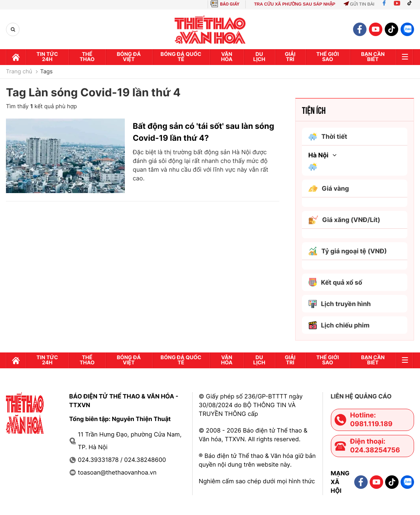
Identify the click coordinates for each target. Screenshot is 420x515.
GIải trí (290, 57)
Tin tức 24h (47, 57)
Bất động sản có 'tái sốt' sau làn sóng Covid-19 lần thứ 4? (203, 132)
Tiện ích (314, 110)
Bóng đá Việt (129, 57)
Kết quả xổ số (335, 282)
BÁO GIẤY (230, 4)
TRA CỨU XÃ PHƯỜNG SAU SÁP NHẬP (295, 4)
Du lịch (259, 57)
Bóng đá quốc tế (181, 57)
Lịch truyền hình (340, 304)
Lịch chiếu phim (339, 325)
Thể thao (87, 57)
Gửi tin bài (359, 4)
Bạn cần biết (373, 57)
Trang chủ (19, 72)
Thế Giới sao (327, 57)
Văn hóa (227, 57)
